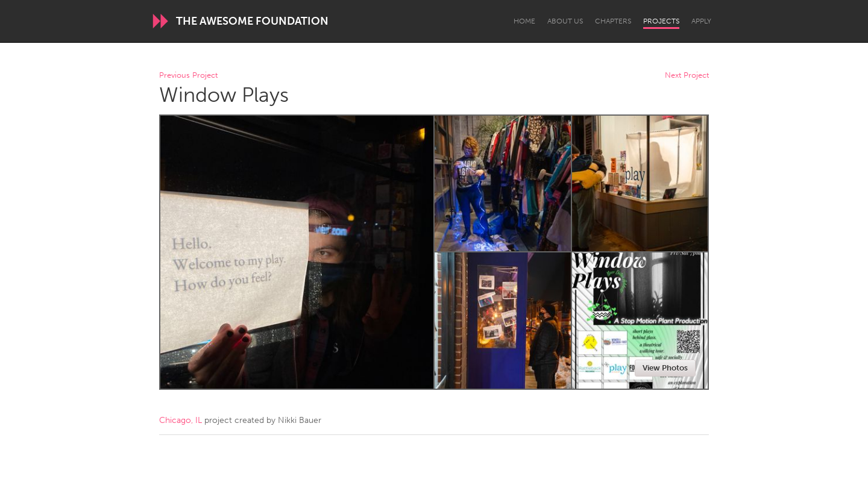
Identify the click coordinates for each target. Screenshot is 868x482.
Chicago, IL (181, 420)
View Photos (665, 368)
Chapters (613, 21)
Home (524, 21)
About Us (565, 21)
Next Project (687, 76)
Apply (701, 21)
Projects (661, 21)
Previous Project (188, 76)
